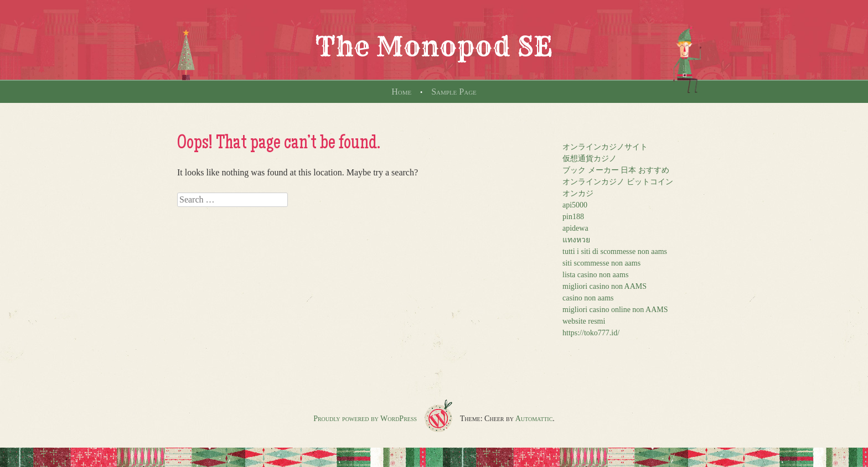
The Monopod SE (434, 46)
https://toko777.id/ (591, 333)
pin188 (573, 217)
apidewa (575, 228)
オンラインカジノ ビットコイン (618, 182)
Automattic (534, 419)
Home (401, 92)
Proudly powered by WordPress (365, 419)
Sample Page (454, 92)
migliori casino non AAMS (604, 286)
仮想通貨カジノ (590, 159)
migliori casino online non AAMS (615, 310)
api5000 (575, 205)
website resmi (584, 321)
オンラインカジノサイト (605, 147)
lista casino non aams (595, 275)
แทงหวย (576, 240)
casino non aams (588, 298)
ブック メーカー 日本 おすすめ (616, 170)
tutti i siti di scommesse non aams (615, 251)
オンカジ (578, 193)
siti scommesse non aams (601, 263)
